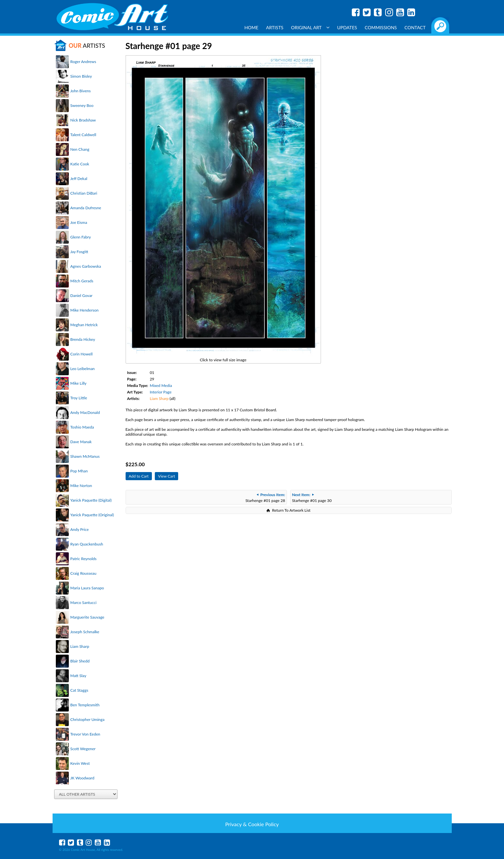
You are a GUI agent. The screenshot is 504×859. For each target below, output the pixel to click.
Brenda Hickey (83, 339)
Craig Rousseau (83, 573)
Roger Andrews (83, 62)
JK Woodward (82, 778)
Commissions (381, 27)
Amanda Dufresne (86, 208)
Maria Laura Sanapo (87, 588)
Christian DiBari (84, 193)
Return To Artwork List (291, 510)
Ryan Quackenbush (87, 544)
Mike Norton (81, 486)
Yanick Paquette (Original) (92, 515)
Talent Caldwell (83, 135)
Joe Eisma (79, 222)
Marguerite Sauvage (87, 617)
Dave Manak (81, 442)
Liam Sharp (80, 646)
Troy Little (79, 398)
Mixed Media (161, 385)
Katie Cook (80, 164)
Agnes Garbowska (86, 266)
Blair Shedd (80, 661)
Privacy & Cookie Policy (252, 824)
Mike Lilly (79, 383)
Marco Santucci (84, 603)
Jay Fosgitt (79, 252)
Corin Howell (82, 354)
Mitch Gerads (82, 281)
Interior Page (160, 392)
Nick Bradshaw (83, 120)
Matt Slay (78, 676)
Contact (415, 27)
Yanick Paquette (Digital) (91, 500)
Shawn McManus (85, 456)
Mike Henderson (85, 310)
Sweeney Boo (82, 105)
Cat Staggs (79, 690)
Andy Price (80, 529)
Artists (275, 27)
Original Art (310, 27)
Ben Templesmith (85, 705)
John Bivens (81, 91)
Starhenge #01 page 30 (312, 498)
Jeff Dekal (79, 179)
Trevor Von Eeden (85, 734)
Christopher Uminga (87, 719)
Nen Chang (80, 149)
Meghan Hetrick (84, 325)
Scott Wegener (83, 749)
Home (251, 27)
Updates (347, 27)
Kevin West (80, 763)
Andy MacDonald (85, 412)
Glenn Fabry (81, 237)
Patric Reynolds (84, 559)
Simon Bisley (81, 76)
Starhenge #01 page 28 (265, 498)
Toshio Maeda (82, 427)
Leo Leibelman (83, 369)
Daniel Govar (81, 295)
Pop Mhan (79, 471)
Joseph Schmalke (85, 632)
